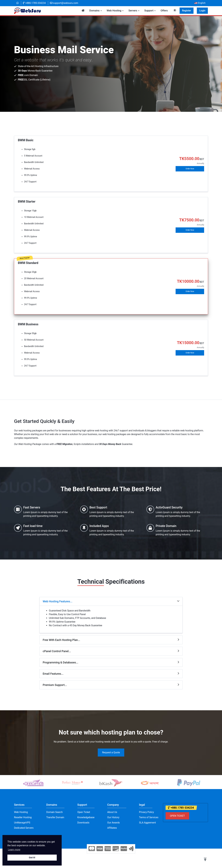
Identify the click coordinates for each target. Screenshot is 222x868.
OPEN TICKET (177, 816)
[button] (205, 860)
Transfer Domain (55, 817)
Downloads (83, 823)
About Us (112, 812)
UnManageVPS (22, 823)
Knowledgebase (86, 817)
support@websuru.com (64, 3)
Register (187, 11)
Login (202, 11)
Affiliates (112, 828)
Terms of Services (149, 817)
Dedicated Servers (24, 828)
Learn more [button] (14, 850)
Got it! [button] (32, 858)
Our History (113, 817)
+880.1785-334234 (34, 3)
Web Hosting (21, 812)
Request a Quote (111, 752)
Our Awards (114, 823)
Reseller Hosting (23, 817)
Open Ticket (84, 812)
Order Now (190, 169)
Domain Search (54, 812)
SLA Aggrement (147, 823)
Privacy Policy (146, 812)
